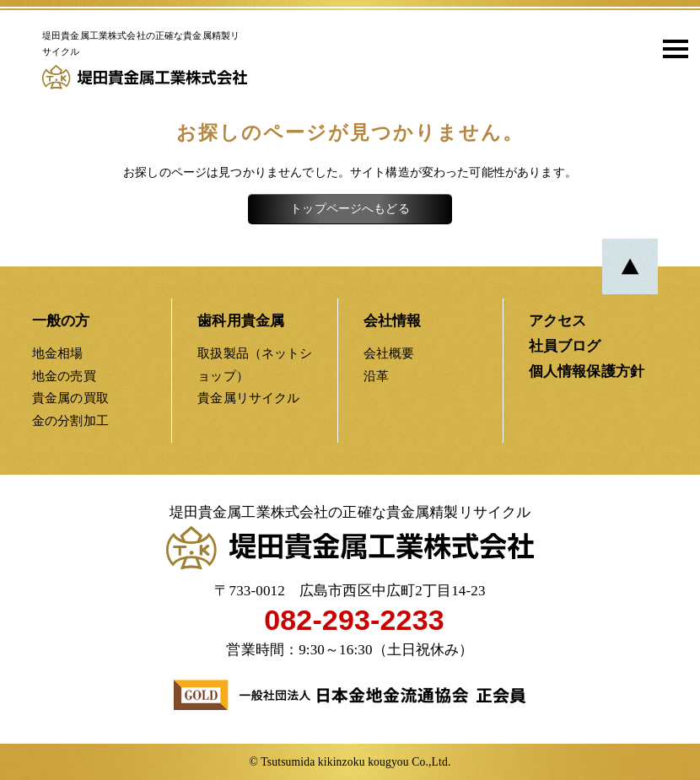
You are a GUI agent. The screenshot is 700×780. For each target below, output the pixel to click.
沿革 (376, 376)
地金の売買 (64, 376)
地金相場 (58, 353)
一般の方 (61, 321)
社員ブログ (565, 346)
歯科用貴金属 (241, 321)
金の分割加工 (70, 420)
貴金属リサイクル (248, 398)
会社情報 (393, 321)
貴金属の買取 (70, 398)
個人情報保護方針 (587, 371)
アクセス (558, 321)
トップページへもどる (350, 209)
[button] (670, 48)
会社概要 (389, 353)
